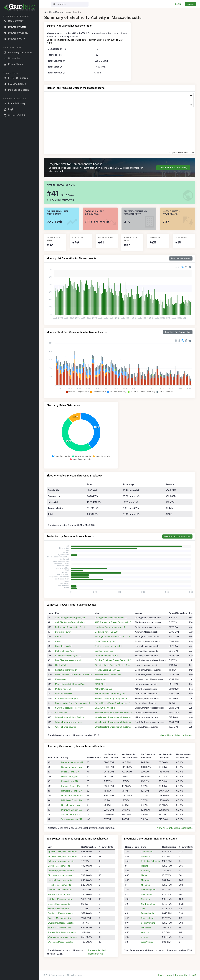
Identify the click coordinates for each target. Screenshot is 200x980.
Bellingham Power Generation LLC (111, 618)
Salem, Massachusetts (59, 909)
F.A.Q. (194, 975)
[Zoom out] (191, 100)
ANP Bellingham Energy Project (70, 618)
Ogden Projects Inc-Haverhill (109, 646)
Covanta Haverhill (64, 646)
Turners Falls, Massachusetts (62, 932)
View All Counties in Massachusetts (175, 828)
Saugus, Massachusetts (59, 918)
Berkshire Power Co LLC (106, 632)
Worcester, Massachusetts (60, 942)
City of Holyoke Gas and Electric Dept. (113, 665)
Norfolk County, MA (71, 805)
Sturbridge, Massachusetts (61, 923)
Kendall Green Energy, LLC (108, 670)
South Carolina (148, 923)
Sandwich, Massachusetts (60, 913)
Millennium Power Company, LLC (110, 694)
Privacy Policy (165, 975)
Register (190, 4)
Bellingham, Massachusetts (61, 861)
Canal (58, 641)
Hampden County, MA (72, 791)
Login (178, 4)
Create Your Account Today (173, 168)
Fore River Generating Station (69, 660)
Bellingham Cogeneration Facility (71, 627)
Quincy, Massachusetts (59, 904)
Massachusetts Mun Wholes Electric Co (114, 713)
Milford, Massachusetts (59, 894)
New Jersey (146, 894)
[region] (20, 495)
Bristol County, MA (70, 772)
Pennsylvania (147, 913)
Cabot (58, 637)
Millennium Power (64, 694)
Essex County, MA (70, 781)
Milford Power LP (63, 689)
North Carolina (148, 904)
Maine (144, 875)
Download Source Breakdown (177, 536)
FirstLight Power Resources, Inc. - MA (112, 637)
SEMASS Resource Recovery (69, 708)
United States (56, 12)
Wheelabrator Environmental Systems (113, 717)
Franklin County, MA (71, 786)
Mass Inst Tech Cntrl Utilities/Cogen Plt (74, 675)
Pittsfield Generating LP (66, 698)
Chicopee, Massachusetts (60, 875)
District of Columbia (150, 861)
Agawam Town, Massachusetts (62, 852)
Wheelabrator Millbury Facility (70, 717)
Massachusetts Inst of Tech (108, 675)
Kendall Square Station (66, 670)
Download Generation (181, 258)
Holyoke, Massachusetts (59, 885)
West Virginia (147, 942)
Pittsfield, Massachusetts (60, 899)
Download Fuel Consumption (178, 332)
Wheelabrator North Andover (69, 722)
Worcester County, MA (72, 819)
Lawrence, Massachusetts (60, 890)
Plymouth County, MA (72, 810)
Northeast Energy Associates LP (110, 627)
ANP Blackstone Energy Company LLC (113, 622)
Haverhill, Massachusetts (60, 880)
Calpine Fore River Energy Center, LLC (113, 660)
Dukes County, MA (70, 777)
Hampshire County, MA (72, 795)
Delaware (145, 856)
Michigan (145, 885)
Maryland (146, 880)
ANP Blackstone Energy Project (70, 622)
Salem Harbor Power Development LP (73, 703)
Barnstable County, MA (72, 762)
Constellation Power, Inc (106, 656)
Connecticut (147, 852)
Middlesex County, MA (72, 800)
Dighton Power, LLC (104, 651)
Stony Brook (61, 713)
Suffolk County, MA (71, 815)
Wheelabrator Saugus (66, 727)
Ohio (143, 909)
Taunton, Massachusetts (59, 928)
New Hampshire (149, 890)
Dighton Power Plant (65, 651)
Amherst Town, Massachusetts (62, 856)
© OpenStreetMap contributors (181, 153)
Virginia (145, 937)
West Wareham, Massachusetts (63, 937)
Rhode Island (147, 918)
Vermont (145, 932)
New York (145, 899)
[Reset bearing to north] (191, 104)
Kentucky (146, 871)
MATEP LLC (101, 684)
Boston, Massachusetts (59, 866)
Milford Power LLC (104, 689)
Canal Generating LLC (105, 641)
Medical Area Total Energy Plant (70, 684)
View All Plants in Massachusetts (176, 735)
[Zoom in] (191, 95)
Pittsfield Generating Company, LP (111, 698)
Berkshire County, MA (72, 767)
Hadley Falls (61, 665)
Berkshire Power (63, 632)
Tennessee (146, 928)
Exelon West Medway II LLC (68, 656)
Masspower (61, 679)
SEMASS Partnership (105, 708)
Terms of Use (181, 975)
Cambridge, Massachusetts (61, 871)
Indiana (145, 866)
